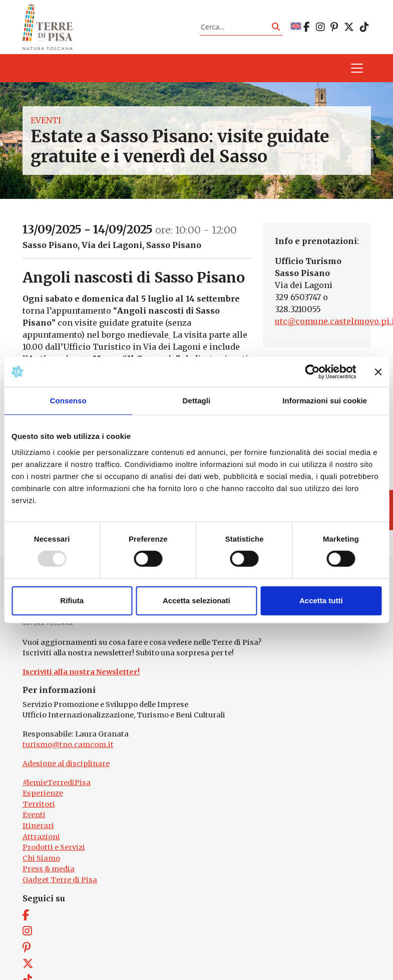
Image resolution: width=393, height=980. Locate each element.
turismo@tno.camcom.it (68, 745)
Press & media (49, 869)
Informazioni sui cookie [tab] (325, 401)
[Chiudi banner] (378, 372)
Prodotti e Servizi (54, 847)
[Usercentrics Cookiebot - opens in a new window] (312, 372)
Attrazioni (41, 837)
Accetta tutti (321, 600)
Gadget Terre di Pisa (60, 880)
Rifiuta (72, 600)
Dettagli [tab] (197, 401)
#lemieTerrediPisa (57, 783)
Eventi (46, 120)
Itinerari (38, 826)
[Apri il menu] (357, 68)
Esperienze (43, 793)
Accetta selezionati (196, 600)
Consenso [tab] (68, 401)
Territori (39, 804)
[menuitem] (296, 27)
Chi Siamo (41, 858)
